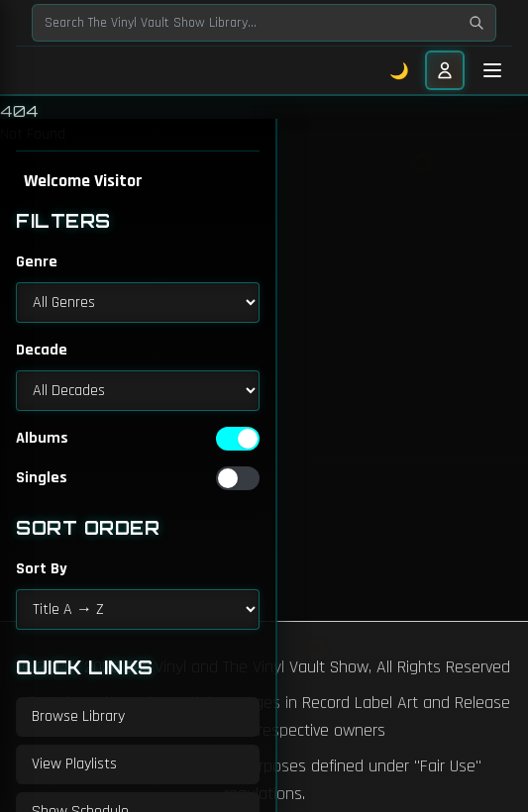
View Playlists (74, 764)
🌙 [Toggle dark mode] (400, 70)
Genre (37, 262)
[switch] (238, 439)
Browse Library (78, 716)
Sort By (42, 569)
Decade (42, 350)
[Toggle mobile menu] (492, 70)
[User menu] (445, 70)
